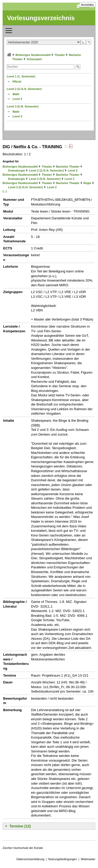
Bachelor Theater (68, 167)
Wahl (16, 94)
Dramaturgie (17, 170)
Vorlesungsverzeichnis (41, 18)
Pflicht (17, 82)
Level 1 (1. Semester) (21, 76)
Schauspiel (34, 59)
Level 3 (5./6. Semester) (23, 106)
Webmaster (88, 859)
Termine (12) (20, 826)
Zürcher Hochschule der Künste (23, 848)
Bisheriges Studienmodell (33, 55)
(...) (5, 191)
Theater (60, 55)
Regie (87, 183)
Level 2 (17, 99)
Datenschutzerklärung (30, 859)
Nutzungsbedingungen (63, 859)
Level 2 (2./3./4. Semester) (24, 89)
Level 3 (17, 116)
